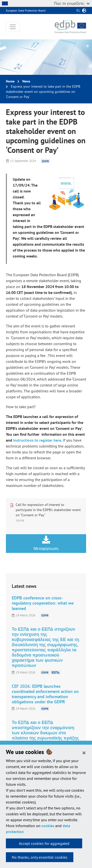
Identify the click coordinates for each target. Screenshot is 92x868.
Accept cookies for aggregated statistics (44, 845)
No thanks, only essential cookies (40, 857)
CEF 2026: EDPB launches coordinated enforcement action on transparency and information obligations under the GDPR (45, 694)
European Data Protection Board (26, 10)
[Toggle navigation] (13, 27)
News (26, 81)
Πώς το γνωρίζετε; (72, 3)
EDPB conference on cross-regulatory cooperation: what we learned (43, 603)
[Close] (84, 753)
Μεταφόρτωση (46, 543)
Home (10, 81)
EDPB (45, 161)
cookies (48, 826)
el (78, 10)
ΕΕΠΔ (55, 672)
